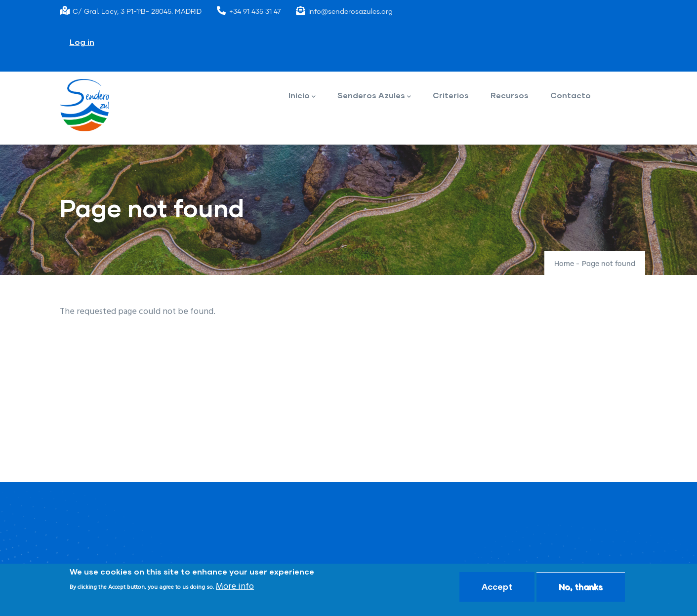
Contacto (571, 95)
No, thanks (581, 587)
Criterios (451, 95)
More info (235, 588)
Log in (82, 42)
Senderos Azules (374, 96)
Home (564, 264)
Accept (497, 587)
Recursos (510, 95)
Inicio (302, 96)
